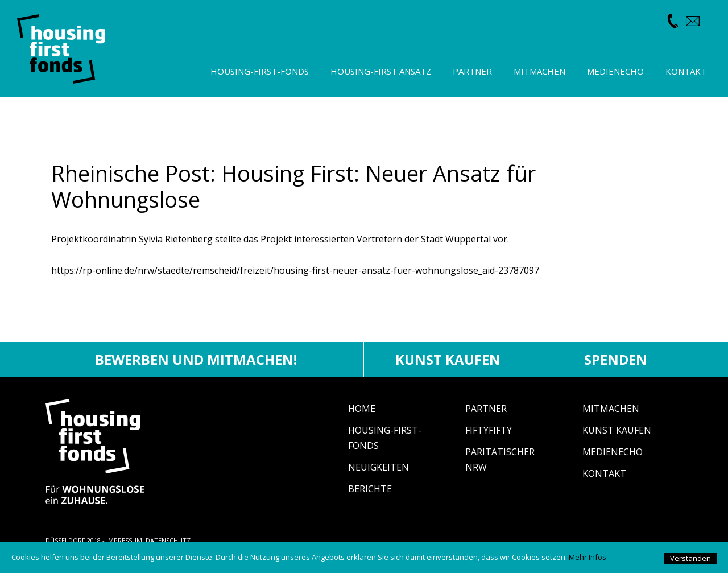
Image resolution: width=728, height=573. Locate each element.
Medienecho (613, 452)
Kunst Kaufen (617, 430)
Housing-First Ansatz (381, 71)
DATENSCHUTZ (168, 540)
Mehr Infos (588, 557)
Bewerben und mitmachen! (196, 359)
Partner (486, 409)
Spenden (616, 359)
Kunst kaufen (448, 359)
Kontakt (604, 473)
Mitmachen (611, 409)
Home (362, 409)
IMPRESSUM (124, 540)
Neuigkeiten (379, 467)
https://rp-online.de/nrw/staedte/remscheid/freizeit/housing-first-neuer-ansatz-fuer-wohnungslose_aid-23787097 (295, 270)
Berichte (370, 489)
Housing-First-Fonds (260, 71)
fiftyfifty (489, 430)
